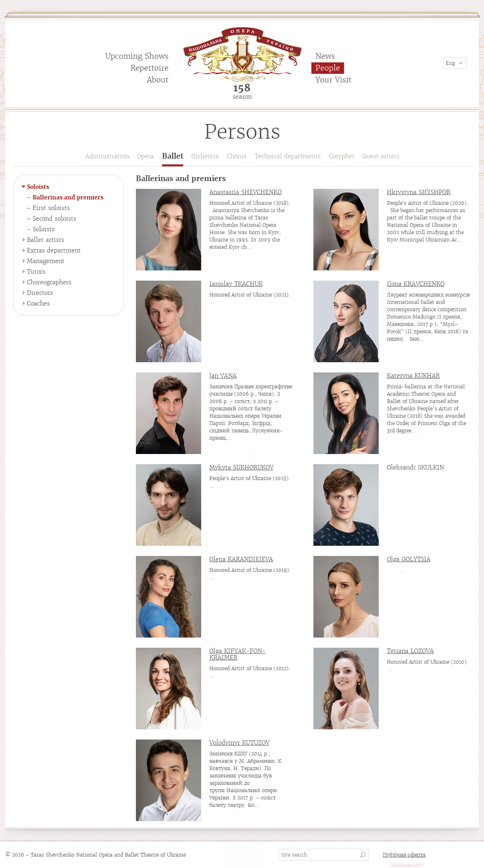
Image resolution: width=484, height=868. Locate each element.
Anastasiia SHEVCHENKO (245, 192)
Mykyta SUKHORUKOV (241, 467)
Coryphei (342, 156)
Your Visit (333, 80)
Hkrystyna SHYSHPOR (419, 192)
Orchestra (205, 156)
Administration (107, 156)
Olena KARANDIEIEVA (241, 559)
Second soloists (54, 219)
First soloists (51, 208)
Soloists (38, 187)
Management (46, 261)
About (158, 80)
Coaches (38, 303)
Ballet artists (46, 240)
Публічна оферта (404, 855)
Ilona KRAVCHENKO (416, 284)
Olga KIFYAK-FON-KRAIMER (238, 654)
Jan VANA (223, 376)
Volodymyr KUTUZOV (239, 743)
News (325, 56)
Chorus (237, 156)
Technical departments (288, 156)
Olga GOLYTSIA (409, 559)
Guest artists (381, 156)
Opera (145, 156)
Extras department (54, 250)
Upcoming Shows (137, 56)
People (328, 68)
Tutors (36, 272)
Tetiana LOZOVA (410, 651)
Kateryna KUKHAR (413, 376)
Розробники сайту (407, 865)
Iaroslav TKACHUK (236, 284)
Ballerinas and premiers (68, 197)
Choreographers (49, 282)
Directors (40, 293)
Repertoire (150, 68)
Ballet (173, 156)
